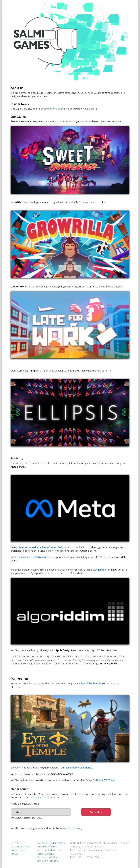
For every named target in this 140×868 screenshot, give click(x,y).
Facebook (43, 797)
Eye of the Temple (91, 683)
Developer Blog (52, 109)
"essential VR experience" (79, 768)
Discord (93, 109)
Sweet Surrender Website (51, 843)
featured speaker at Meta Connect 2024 (41, 547)
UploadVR (102, 780)
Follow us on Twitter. (48, 857)
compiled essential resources (34, 557)
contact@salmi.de (20, 847)
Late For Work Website (50, 850)
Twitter (33, 797)
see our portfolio (72, 828)
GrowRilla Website (47, 847)
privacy (38, 818)
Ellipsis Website (46, 854)
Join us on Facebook (48, 861)
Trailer (112, 780)
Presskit (15, 854)
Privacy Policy (18, 850)
